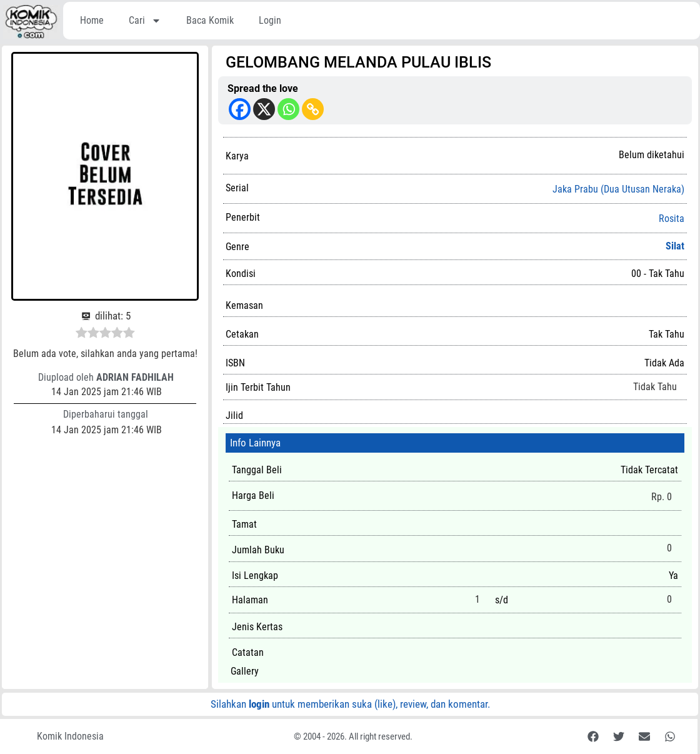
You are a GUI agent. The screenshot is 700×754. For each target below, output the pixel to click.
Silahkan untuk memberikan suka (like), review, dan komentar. (350, 704)
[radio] (82, 334)
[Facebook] (240, 109)
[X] (264, 109)
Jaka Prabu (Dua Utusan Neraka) (618, 189)
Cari (145, 21)
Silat (675, 246)
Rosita (672, 219)
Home (92, 20)
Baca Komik (210, 20)
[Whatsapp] (288, 109)
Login (270, 20)
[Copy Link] (313, 109)
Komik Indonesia (70, 736)
